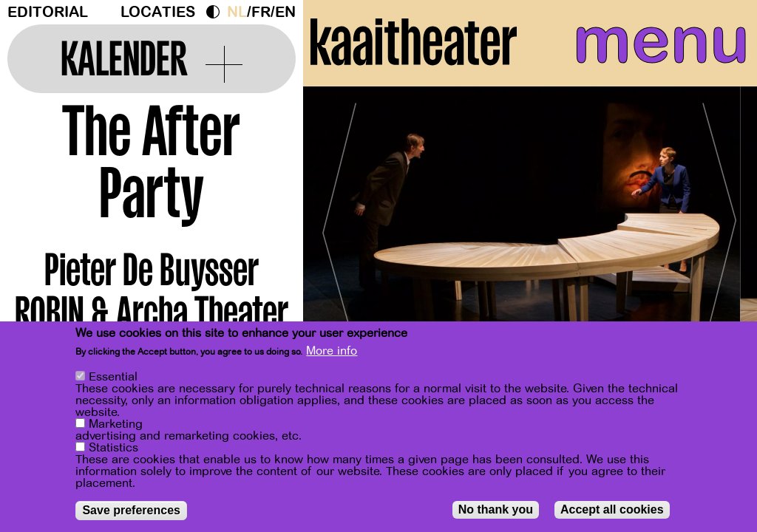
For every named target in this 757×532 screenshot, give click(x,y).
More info (332, 351)
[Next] (720, 240)
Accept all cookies (612, 509)
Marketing (116, 424)
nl (237, 12)
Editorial (48, 12)
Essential (113, 377)
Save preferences (131, 510)
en (285, 12)
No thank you (496, 509)
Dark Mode (217, 12)
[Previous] (340, 240)
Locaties (158, 12)
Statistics (113, 448)
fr (261, 12)
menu (656, 44)
